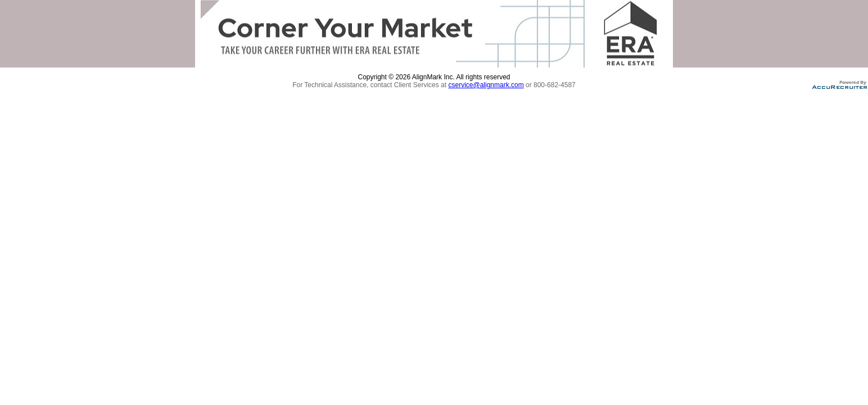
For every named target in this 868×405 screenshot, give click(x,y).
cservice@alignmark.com (486, 85)
